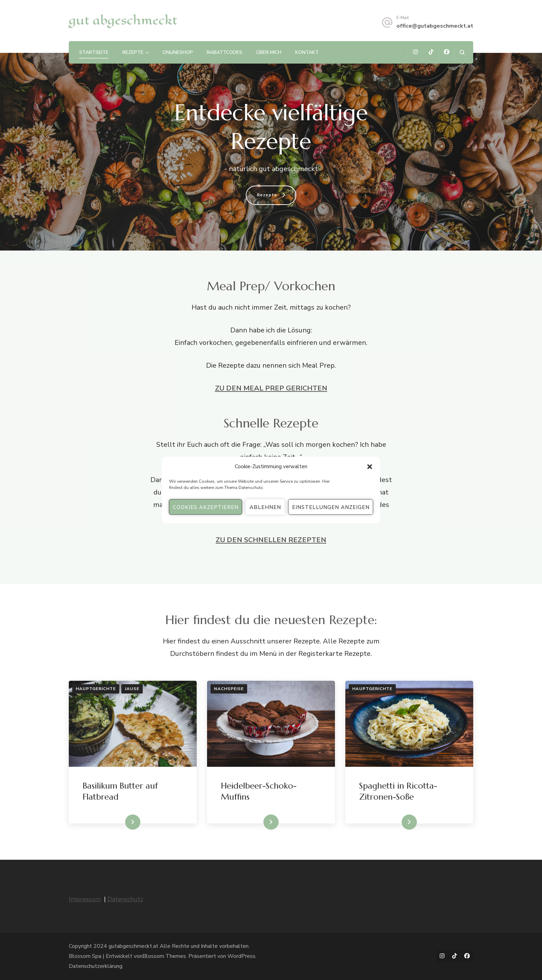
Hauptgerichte (96, 689)
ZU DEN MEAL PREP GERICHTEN (271, 388)
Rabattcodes (225, 52)
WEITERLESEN (120, 822)
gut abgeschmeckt (123, 20)
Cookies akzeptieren (206, 507)
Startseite (94, 52)
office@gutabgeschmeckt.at (435, 26)
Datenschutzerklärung (96, 966)
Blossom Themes (164, 956)
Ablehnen (265, 507)
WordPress (241, 956)
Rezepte (133, 52)
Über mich (269, 52)
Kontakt (307, 52)
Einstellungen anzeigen (331, 507)
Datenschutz (251, 488)
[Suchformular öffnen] (462, 52)
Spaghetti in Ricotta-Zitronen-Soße (398, 791)
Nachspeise (229, 689)
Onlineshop (178, 52)
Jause (132, 689)
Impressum (85, 899)
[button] (370, 467)
